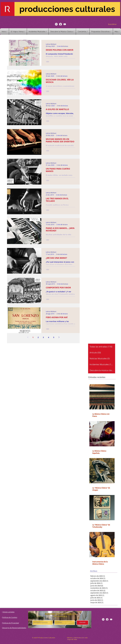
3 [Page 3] (43, 337)
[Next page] (59, 337)
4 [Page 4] (49, 337)
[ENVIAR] (82, 623)
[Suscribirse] (112, 24)
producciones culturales (67, 9)
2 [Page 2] (38, 337)
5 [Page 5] (54, 337)
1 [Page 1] (33, 337)
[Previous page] (28, 337)
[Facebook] (60, 24)
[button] (83, 32)
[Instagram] (56, 24)
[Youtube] (65, 24)
